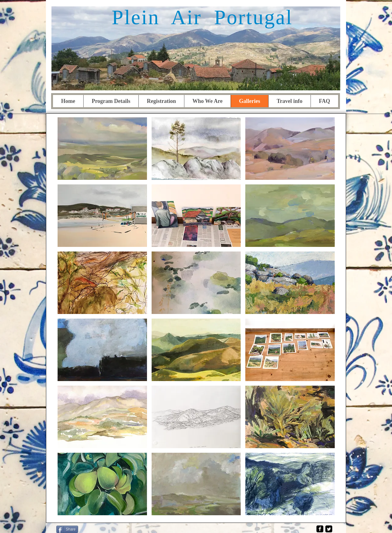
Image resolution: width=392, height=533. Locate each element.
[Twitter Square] (329, 529)
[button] (102, 149)
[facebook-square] (320, 529)
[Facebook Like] (100, 529)
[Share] (67, 529)
